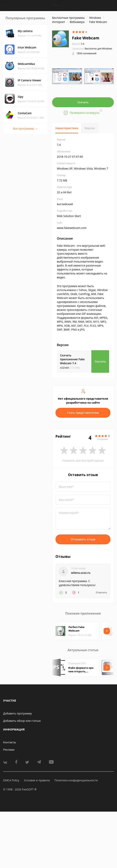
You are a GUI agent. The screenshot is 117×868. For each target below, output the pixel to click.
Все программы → (25, 129)
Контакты (10, 742)
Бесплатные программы (68, 18)
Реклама (9, 750)
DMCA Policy (11, 780)
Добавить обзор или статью (22, 721)
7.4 (78, 44)
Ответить (102, 593)
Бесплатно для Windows (98, 49)
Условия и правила (37, 780)
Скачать (83, 102)
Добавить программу (17, 713)
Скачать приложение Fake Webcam (72, 359)
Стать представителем (83, 413)
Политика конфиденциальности (76, 780)
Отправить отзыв (83, 539)
